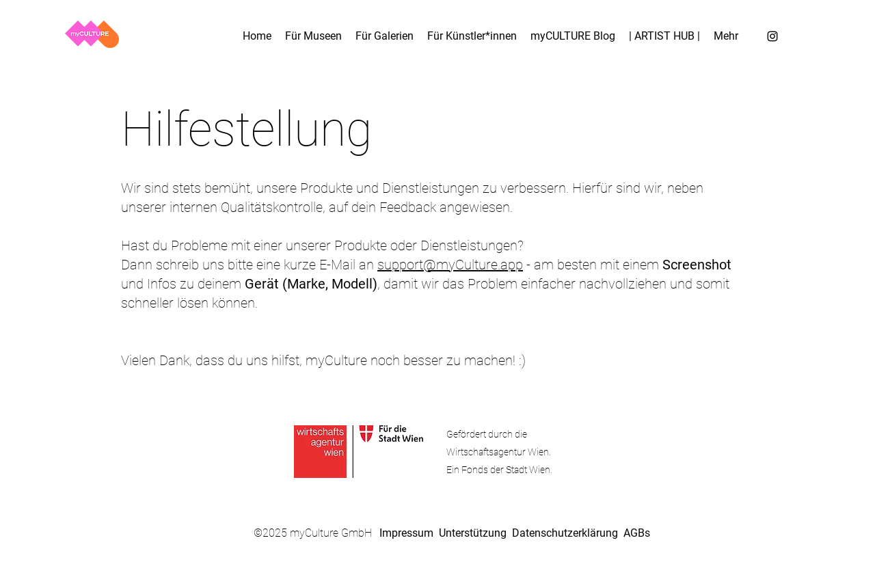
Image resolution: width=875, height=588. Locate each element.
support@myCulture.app (450, 265)
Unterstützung (473, 533)
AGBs (637, 533)
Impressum (406, 533)
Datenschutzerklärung (565, 533)
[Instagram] (772, 36)
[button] (726, 36)
